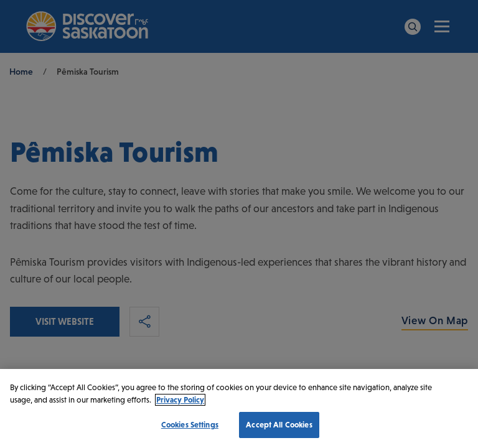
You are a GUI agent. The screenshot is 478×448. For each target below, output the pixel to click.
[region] (239, 408)
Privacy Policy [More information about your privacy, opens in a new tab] (180, 400)
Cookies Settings (190, 425)
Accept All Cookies (279, 425)
